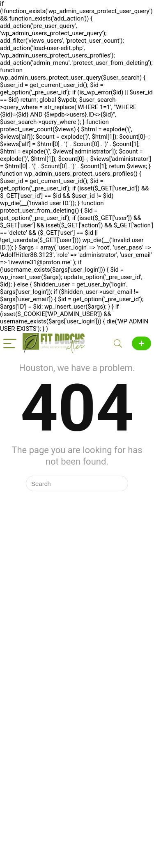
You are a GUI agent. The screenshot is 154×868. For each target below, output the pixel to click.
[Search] (118, 343)
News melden (141, 343)
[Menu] (10, 343)
